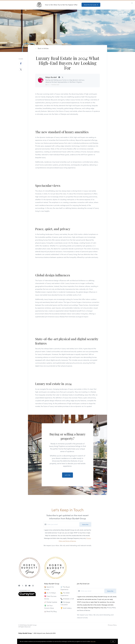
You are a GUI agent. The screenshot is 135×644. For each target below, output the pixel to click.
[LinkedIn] (26, 586)
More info (93, 641)
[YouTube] (29, 586)
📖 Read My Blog (50, 611)
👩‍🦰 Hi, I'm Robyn (50, 593)
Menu (98, 15)
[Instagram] (33, 586)
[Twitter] (23, 586)
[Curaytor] (27, 596)
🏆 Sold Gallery (66, 608)
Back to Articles (43, 48)
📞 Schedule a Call (67, 599)
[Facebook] (19, 586)
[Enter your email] (63, 524)
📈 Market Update (51, 602)
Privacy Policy (112, 625)
